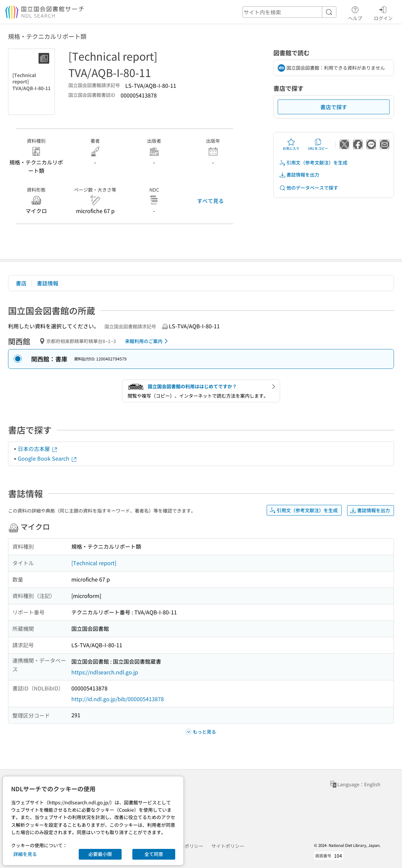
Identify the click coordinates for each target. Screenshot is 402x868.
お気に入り (291, 144)
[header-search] (289, 12)
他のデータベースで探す (309, 188)
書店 (21, 283)
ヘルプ (355, 12)
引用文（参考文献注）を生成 (313, 163)
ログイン (383, 12)
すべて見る (210, 201)
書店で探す (334, 107)
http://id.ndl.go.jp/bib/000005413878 (118, 699)
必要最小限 (100, 854)
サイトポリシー (228, 846)
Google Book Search (48, 458)
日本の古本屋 (38, 449)
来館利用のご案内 (148, 341)
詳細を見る (25, 854)
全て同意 (154, 854)
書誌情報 (48, 283)
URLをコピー (318, 144)
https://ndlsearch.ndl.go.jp (105, 672)
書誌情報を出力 (299, 175)
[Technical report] (94, 563)
